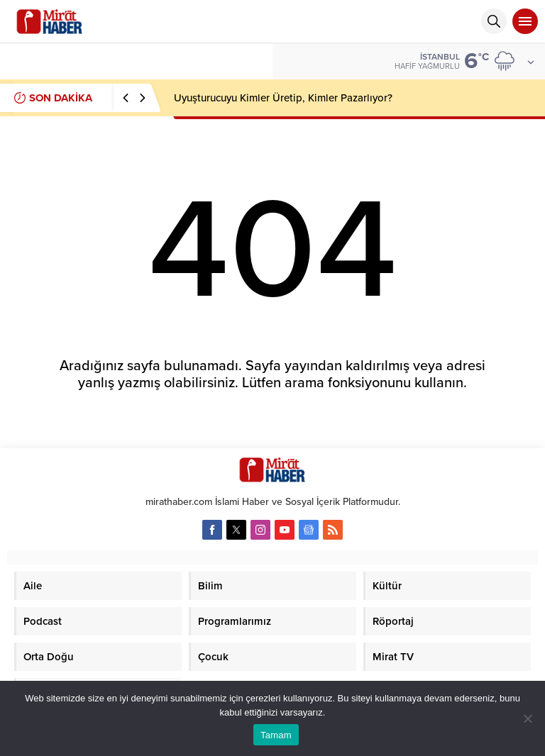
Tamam (276, 735)
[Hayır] (527, 718)
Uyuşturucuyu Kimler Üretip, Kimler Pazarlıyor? (283, 98)
